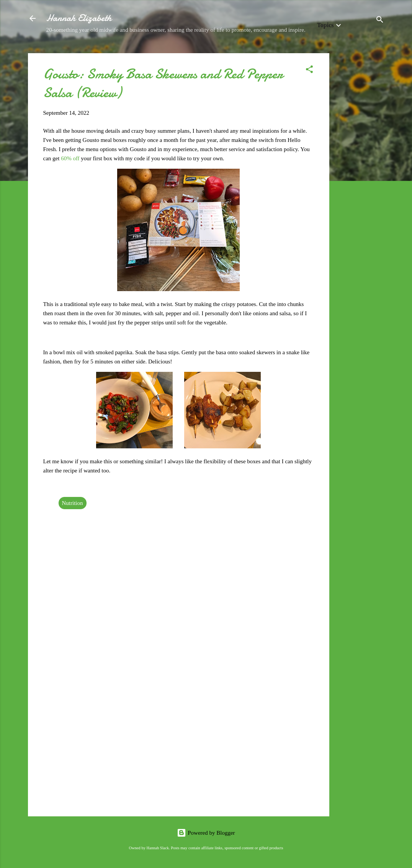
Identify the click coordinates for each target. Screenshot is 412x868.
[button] (309, 71)
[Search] (380, 21)
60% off (70, 158)
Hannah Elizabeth (79, 18)
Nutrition (73, 503)
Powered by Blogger (206, 833)
